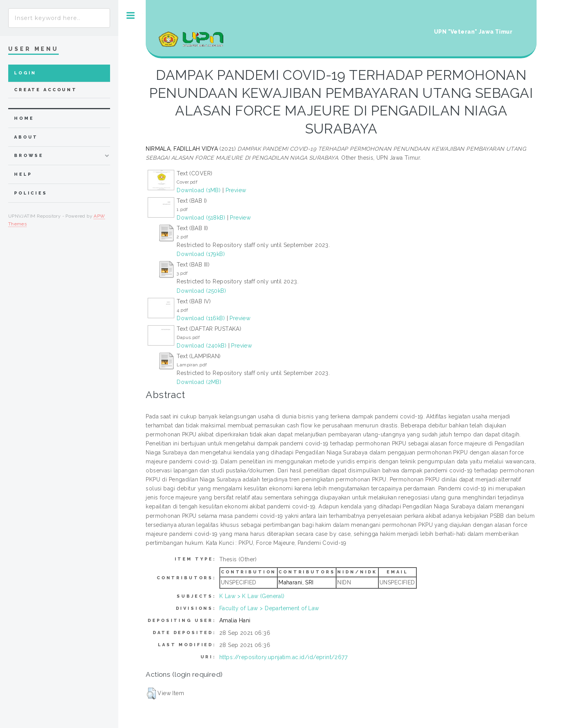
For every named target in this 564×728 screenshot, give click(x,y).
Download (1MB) (199, 190)
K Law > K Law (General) (252, 596)
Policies (31, 193)
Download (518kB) (201, 218)
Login (25, 73)
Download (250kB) (201, 291)
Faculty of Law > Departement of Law (269, 608)
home (24, 118)
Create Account (46, 90)
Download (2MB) (199, 382)
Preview (236, 190)
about (26, 137)
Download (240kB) (202, 346)
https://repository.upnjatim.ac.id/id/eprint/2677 (283, 657)
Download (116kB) (201, 318)
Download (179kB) (201, 254)
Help (23, 174)
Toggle (131, 15)
